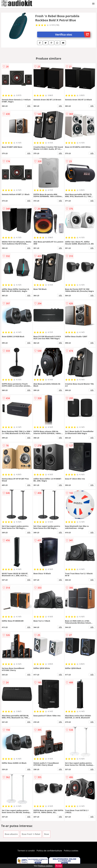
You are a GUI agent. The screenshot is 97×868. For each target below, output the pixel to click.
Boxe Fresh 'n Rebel (31, 834)
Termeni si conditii (26, 851)
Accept (59, 866)
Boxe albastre (11, 834)
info (29, 106)
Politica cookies (71, 851)
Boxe (47, 834)
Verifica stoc (73, 34)
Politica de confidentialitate (49, 851)
